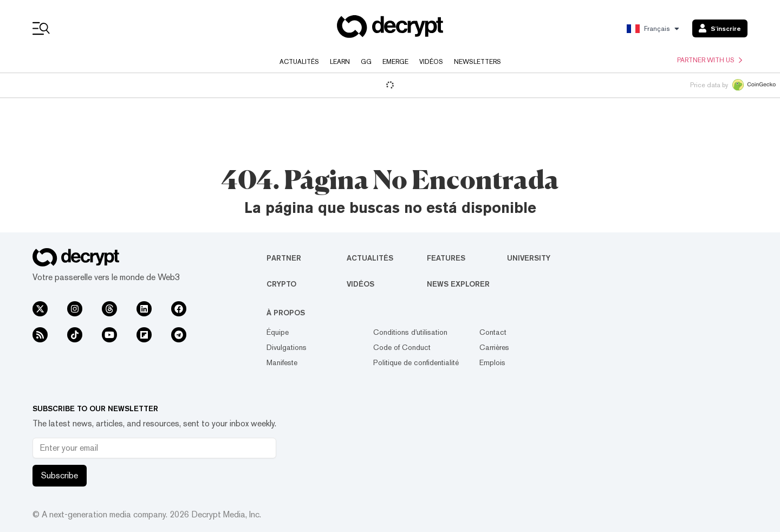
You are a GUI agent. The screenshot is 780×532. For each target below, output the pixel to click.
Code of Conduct (402, 347)
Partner (284, 258)
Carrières (494, 347)
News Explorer (458, 284)
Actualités (299, 62)
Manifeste (282, 362)
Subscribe (60, 475)
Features (446, 258)
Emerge (395, 62)
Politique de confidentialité (416, 362)
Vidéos (431, 62)
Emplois (492, 362)
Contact (493, 332)
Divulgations (287, 347)
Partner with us (710, 60)
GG (366, 62)
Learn (340, 62)
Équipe (278, 332)
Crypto (281, 284)
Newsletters (477, 62)
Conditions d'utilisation (410, 332)
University (529, 258)
